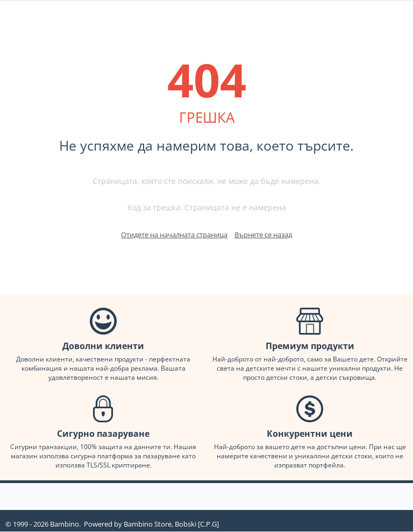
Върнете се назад (263, 235)
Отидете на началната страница (174, 235)
